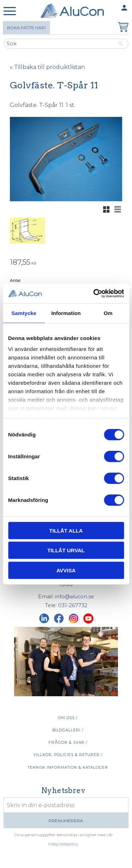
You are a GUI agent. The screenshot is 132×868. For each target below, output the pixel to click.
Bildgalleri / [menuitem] (68, 730)
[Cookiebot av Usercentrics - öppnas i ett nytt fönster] (94, 294)
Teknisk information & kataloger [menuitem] (68, 768)
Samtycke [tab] (24, 313)
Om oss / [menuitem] (68, 718)
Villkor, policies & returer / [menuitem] (68, 755)
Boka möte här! (26, 28)
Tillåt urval (66, 550)
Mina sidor (111, 8)
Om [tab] (108, 313)
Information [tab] (66, 313)
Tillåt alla (66, 530)
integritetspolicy (63, 844)
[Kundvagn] (122, 28)
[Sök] (121, 44)
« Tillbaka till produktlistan (47, 67)
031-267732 (73, 605)
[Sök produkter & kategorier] (58, 44)
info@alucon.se (74, 597)
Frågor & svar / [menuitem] (68, 743)
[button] (10, 11)
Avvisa (66, 570)
